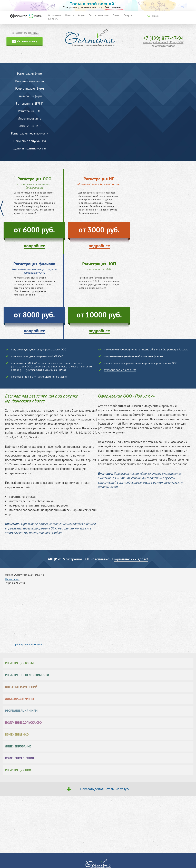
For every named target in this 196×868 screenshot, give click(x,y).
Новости (70, 15)
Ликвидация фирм (19, 699)
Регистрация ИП (99, 179)
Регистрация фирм (19, 663)
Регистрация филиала (34, 264)
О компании (55, 15)
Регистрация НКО (18, 770)
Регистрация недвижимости (27, 675)
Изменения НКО (17, 734)
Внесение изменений (21, 687)
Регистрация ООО (34, 179)
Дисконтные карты (99, 15)
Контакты (53, 19)
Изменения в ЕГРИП (20, 758)
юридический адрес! (131, 559)
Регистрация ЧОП (99, 264)
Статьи (116, 15)
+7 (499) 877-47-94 (163, 38)
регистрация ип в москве (28, 644)
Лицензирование (18, 746)
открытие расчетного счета (120, 370)
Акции (81, 15)
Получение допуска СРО (23, 723)
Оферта (128, 15)
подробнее (35, 246)
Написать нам (12, 579)
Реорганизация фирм (21, 711)
